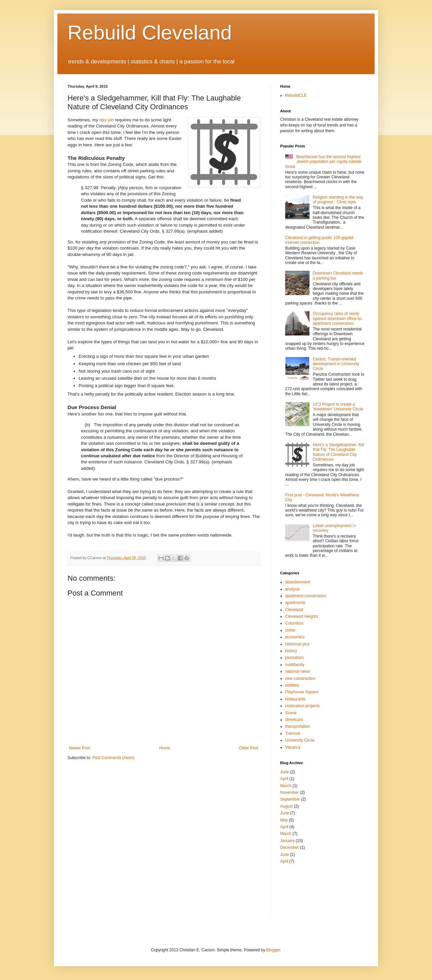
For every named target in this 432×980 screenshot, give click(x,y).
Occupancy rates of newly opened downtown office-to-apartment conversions (338, 319)
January (287, 841)
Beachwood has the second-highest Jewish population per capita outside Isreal (323, 162)
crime (290, 630)
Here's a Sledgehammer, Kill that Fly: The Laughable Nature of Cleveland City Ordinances (338, 452)
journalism (294, 658)
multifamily (295, 665)
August (286, 806)
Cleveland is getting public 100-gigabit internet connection (319, 240)
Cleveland (294, 610)
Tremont (293, 733)
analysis (292, 589)
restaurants (295, 699)
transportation (298, 726)
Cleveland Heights (302, 616)
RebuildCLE (296, 95)
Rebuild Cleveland (150, 33)
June (285, 772)
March (286, 786)
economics (295, 637)
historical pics (297, 644)
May (284, 820)
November (289, 792)
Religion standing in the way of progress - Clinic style (338, 200)
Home (165, 748)
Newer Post (80, 748)
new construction (300, 679)
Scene (291, 713)
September (290, 799)
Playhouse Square (302, 692)
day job (107, 120)
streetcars (294, 720)
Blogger (273, 950)
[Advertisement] (300, 890)
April (284, 779)
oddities (292, 685)
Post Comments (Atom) (113, 758)
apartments (295, 603)
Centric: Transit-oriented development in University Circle (336, 364)
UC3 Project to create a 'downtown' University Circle (338, 407)
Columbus (294, 623)
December (289, 847)
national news (298, 671)
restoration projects (302, 706)
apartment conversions (306, 596)
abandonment (298, 582)
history (291, 651)
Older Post (249, 748)
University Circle (300, 740)
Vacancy (293, 747)
